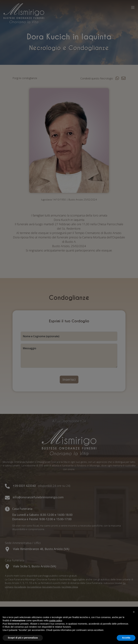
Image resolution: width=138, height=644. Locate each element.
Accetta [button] (126, 638)
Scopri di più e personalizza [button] (23, 638)
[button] (134, 612)
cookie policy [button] (55, 621)
